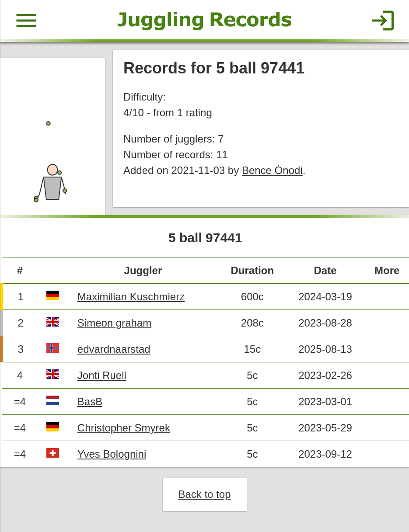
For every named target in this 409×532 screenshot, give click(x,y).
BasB (90, 402)
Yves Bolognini (112, 454)
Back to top (204, 494)
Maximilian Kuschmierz (131, 297)
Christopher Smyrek (124, 428)
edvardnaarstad (114, 349)
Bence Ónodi (272, 170)
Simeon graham (114, 323)
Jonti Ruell (102, 375)
